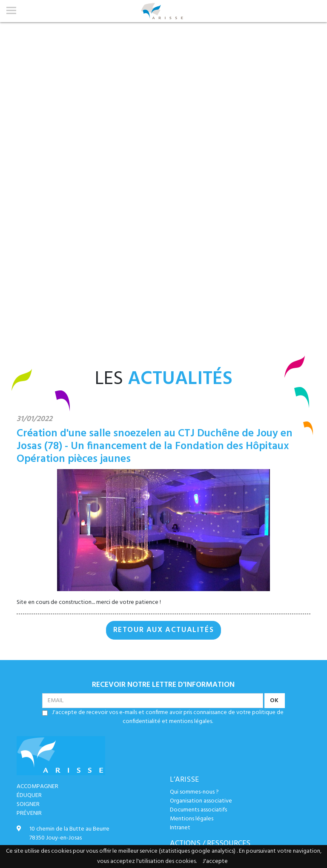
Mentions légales (192, 819)
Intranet (180, 828)
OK (275, 701)
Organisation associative (201, 801)
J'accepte (215, 861)
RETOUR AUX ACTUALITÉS (164, 630)
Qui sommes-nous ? (194, 792)
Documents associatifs (198, 810)
